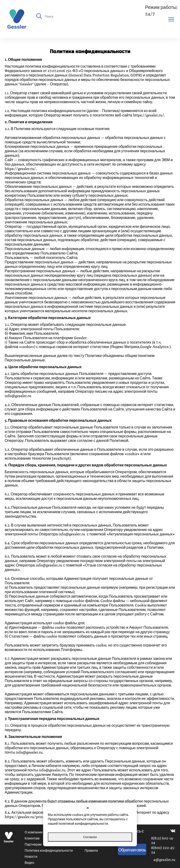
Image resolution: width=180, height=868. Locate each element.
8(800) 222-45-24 (163, 850)
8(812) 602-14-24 (163, 840)
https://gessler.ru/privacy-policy (32, 816)
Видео (29, 862)
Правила (91, 850)
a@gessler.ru (164, 859)
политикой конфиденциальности (83, 823)
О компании (34, 832)
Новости (31, 856)
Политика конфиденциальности (49, 850)
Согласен (90, 837)
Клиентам (32, 838)
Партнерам (33, 844)
